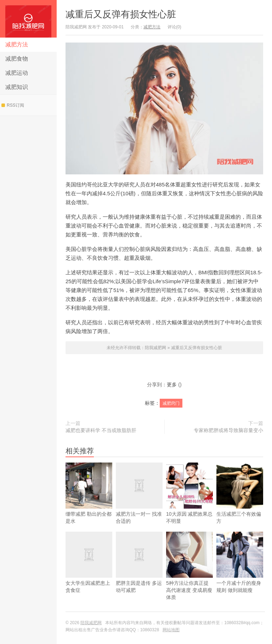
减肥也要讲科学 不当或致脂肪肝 (101, 430)
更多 (172, 385)
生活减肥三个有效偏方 (240, 503)
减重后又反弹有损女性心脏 (121, 14)
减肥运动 (17, 73)
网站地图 (171, 630)
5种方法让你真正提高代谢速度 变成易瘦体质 (189, 576)
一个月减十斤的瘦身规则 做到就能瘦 (240, 573)
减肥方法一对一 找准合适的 (139, 503)
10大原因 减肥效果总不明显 (189, 503)
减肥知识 (17, 87)
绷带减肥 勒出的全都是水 (89, 503)
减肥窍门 (171, 403)
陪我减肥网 (28, 19)
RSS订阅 (13, 105)
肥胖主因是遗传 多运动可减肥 (139, 573)
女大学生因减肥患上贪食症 (89, 573)
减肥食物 (17, 59)
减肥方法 (17, 44)
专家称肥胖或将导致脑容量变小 (228, 430)
